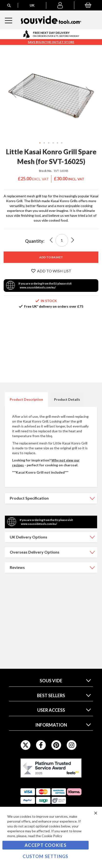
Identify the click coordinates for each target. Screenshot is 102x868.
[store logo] (51, 20)
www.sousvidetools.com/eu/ (38, 287)
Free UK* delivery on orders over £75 (54, 306)
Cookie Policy (52, 836)
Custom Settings (45, 856)
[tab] (26, 399)
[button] (60, 5)
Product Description (26, 399)
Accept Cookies (46, 845)
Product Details (67, 399)
